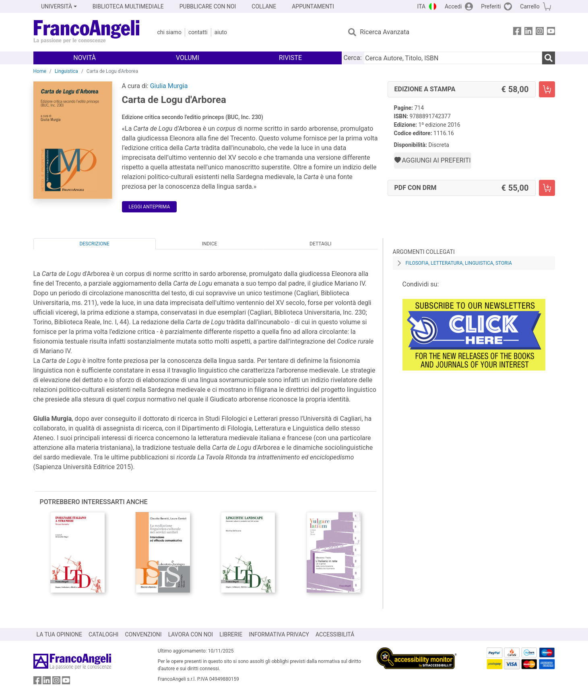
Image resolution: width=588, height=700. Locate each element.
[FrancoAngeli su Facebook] (517, 32)
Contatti (198, 32)
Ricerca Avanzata (385, 32)
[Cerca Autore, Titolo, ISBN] (453, 58)
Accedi (453, 6)
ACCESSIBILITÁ (335, 634)
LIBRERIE (231, 634)
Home (40, 71)
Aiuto (221, 32)
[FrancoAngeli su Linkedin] (528, 32)
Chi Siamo (169, 32)
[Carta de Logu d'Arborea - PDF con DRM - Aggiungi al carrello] (547, 188)
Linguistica (66, 71)
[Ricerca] (549, 58)
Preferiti (491, 6)
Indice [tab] (210, 244)
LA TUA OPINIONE (60, 634)
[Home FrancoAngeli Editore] (87, 32)
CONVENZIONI (143, 634)
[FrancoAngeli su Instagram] (540, 32)
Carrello (530, 6)
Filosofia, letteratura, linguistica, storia (459, 263)
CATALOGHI (103, 634)
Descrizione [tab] (94, 244)
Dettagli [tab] (320, 244)
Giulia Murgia (169, 86)
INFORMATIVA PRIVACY (279, 634)
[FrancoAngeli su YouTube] (551, 32)
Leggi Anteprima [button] (150, 207)
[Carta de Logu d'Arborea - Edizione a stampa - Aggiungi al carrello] (547, 89)
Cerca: (352, 58)
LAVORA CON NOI (191, 634)
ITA (422, 6)
